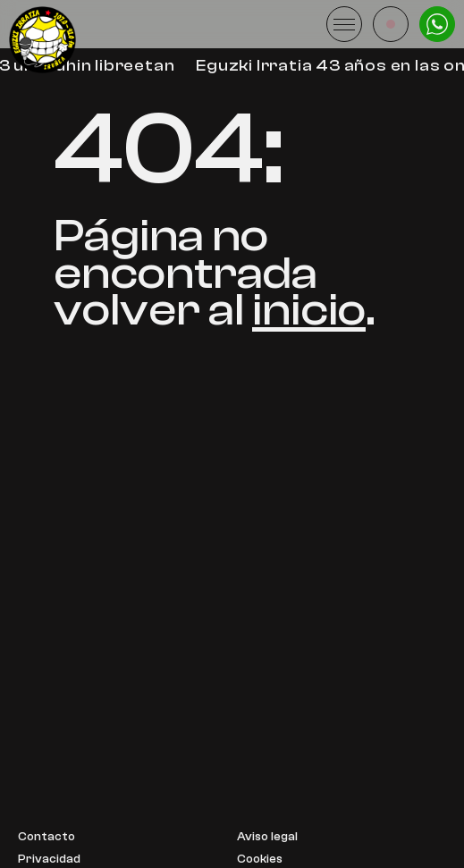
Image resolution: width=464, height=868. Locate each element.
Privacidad (49, 860)
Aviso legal (267, 837)
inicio (309, 310)
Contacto (46, 837)
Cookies (260, 860)
